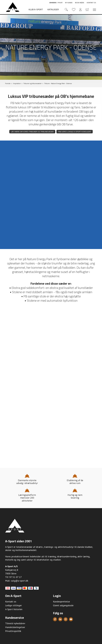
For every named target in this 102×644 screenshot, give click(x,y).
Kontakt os (91, 3)
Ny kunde (69, 3)
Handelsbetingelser (15, 627)
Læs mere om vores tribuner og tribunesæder (32, 132)
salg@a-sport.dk (20, 581)
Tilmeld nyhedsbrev (15, 623)
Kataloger (53, 9)
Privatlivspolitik (13, 631)
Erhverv (53, 3)
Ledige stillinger (13, 605)
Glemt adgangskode (63, 605)
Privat (60, 3)
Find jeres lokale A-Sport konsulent (75, 132)
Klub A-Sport (36, 9)
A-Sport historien (14, 609)
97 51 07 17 (15, 577)
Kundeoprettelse (61, 602)
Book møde (80, 3)
